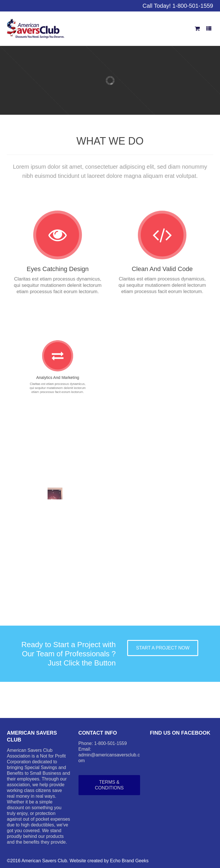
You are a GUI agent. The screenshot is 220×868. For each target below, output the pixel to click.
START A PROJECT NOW (163, 648)
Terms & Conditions (109, 785)
